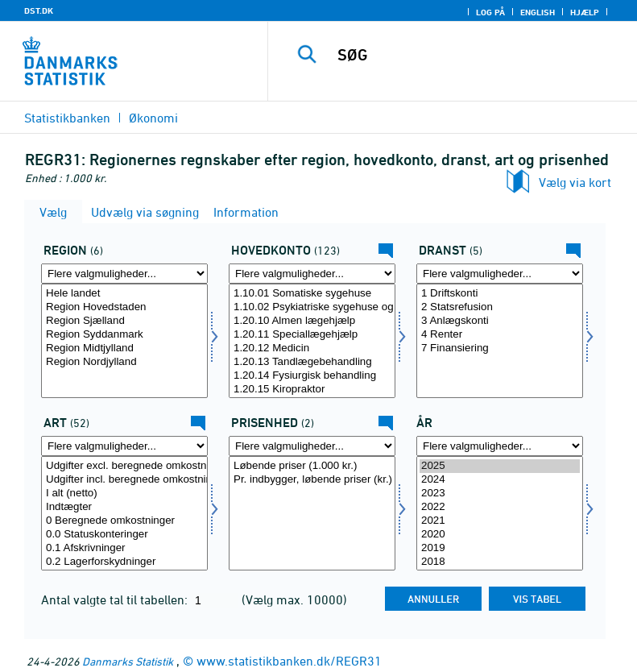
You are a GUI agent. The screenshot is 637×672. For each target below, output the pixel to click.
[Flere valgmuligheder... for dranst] (500, 274)
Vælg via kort (575, 182)
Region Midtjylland (124, 348)
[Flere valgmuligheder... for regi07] (124, 274)
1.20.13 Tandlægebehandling (312, 362)
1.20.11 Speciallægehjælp (312, 335)
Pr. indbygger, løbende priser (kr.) (312, 480)
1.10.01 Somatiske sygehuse (312, 294)
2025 (500, 466)
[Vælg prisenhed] (312, 513)
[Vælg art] (124, 513)
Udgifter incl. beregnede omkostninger (124, 480)
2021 (500, 521)
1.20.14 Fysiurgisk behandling (312, 376)
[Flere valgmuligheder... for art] (124, 446)
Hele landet (124, 294)
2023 (500, 494)
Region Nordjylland (124, 362)
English (538, 12)
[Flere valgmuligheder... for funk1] (312, 274)
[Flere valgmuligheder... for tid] (500, 446)
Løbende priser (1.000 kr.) (312, 466)
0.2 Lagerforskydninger (124, 562)
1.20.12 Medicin (312, 348)
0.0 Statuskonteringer (124, 535)
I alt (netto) (124, 494)
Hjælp (585, 12)
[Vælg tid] (500, 513)
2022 (500, 507)
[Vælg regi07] (124, 341)
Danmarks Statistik (128, 661)
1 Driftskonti (500, 294)
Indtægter (124, 507)
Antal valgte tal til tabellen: (116, 599)
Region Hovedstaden (124, 307)
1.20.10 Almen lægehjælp (312, 321)
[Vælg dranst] (500, 341)
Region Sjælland (124, 321)
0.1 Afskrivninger (124, 548)
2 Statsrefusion (500, 307)
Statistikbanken (67, 118)
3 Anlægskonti (500, 321)
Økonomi (153, 118)
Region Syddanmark (124, 335)
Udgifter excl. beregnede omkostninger (124, 466)
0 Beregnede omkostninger (124, 521)
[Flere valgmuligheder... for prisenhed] (312, 446)
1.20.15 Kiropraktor (312, 390)
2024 (500, 480)
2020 (500, 535)
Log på (490, 12)
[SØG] (477, 55)
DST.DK (39, 10)
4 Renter (500, 335)
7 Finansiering (500, 348)
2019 (500, 548)
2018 (500, 562)
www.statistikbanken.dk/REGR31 (289, 661)
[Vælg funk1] (312, 341)
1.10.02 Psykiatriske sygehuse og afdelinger (312, 307)
